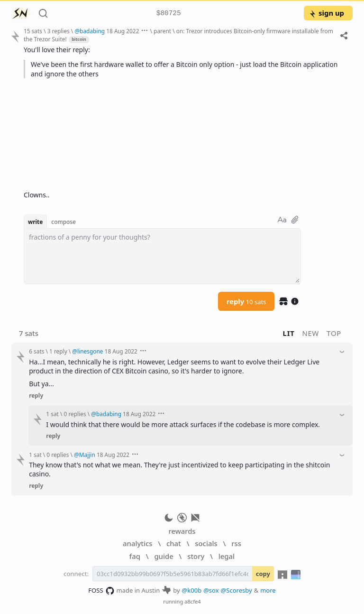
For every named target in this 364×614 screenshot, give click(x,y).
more (268, 590)
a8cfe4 (193, 601)
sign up (326, 13)
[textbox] (162, 256)
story (196, 556)
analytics (137, 543)
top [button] (334, 333)
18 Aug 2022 (123, 31)
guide (164, 556)
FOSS (101, 591)
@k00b (192, 590)
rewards (182, 531)
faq (135, 556)
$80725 (169, 14)
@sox (211, 590)
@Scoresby (237, 590)
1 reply (58, 351)
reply (246, 301)
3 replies (59, 31)
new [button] (311, 333)
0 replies (75, 414)
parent (162, 31)
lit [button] (289, 333)
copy (263, 574)
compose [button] (64, 222)
